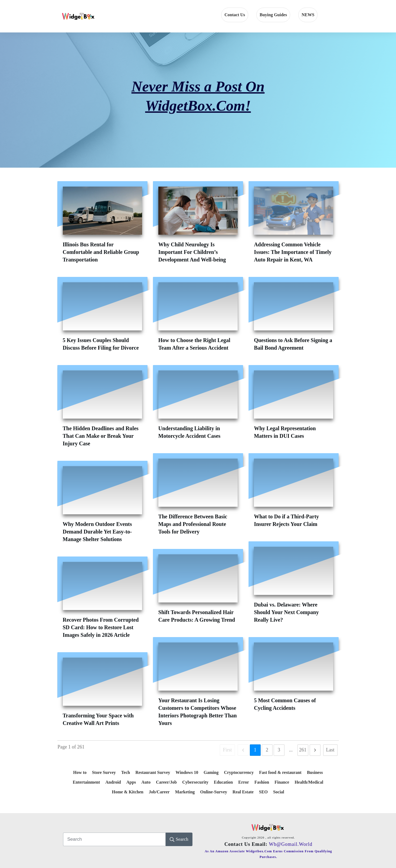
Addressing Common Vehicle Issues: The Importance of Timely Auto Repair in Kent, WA (293, 252)
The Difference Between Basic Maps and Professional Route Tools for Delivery (193, 524)
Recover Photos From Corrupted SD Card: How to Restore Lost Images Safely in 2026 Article (101, 627)
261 (303, 750)
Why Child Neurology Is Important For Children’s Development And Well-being (192, 252)
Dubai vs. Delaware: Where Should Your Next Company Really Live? (286, 612)
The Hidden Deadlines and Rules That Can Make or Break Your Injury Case (101, 436)
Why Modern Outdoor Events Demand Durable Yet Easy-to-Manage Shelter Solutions (97, 532)
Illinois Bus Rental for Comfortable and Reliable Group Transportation (101, 252)
